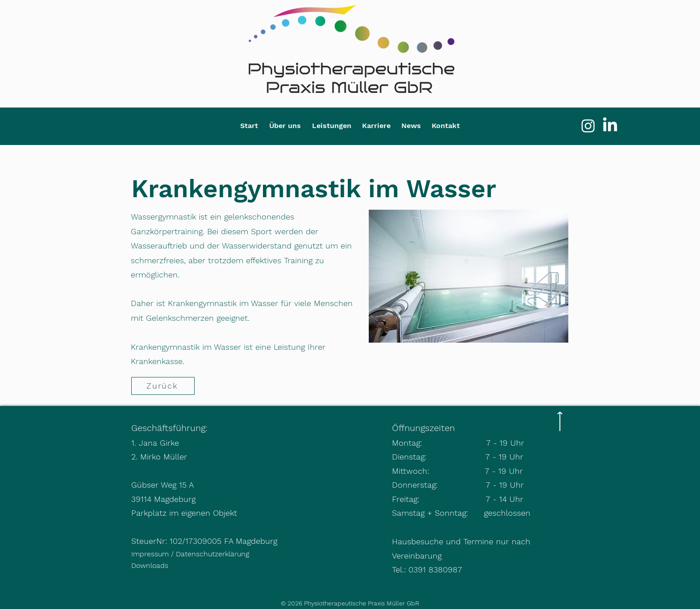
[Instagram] (588, 126)
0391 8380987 (435, 570)
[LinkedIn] (610, 126)
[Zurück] (163, 386)
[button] (285, 126)
